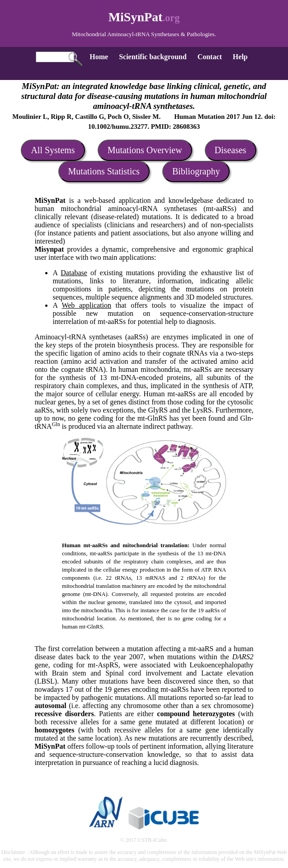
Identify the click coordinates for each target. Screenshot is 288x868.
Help (240, 57)
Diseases (231, 150)
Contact (210, 57)
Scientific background (153, 57)
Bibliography (196, 171)
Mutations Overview (145, 150)
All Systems (53, 150)
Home (99, 57)
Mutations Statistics (104, 171)
